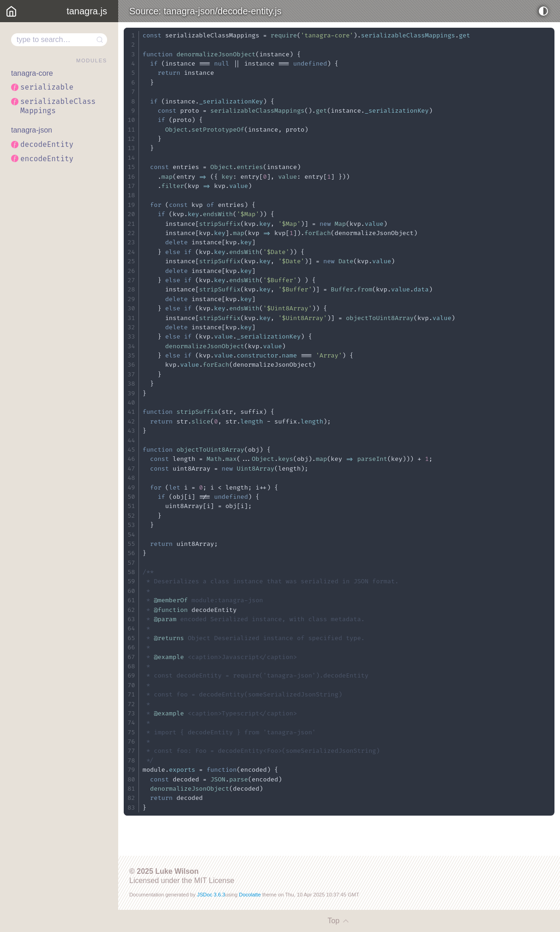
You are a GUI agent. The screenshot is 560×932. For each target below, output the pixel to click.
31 (131, 318)
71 (131, 694)
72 (131, 704)
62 (131, 610)
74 (131, 723)
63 (131, 619)
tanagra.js (87, 11)
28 (131, 289)
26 (131, 271)
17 (131, 186)
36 (131, 365)
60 (131, 591)
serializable (47, 87)
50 (131, 497)
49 (131, 487)
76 (131, 741)
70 (131, 685)
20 (131, 214)
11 (131, 130)
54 (131, 535)
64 (131, 628)
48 (131, 478)
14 (131, 158)
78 (131, 760)
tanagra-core (32, 73)
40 (131, 402)
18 (131, 195)
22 (131, 233)
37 (131, 374)
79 (131, 770)
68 (131, 666)
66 (131, 647)
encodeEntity (47, 159)
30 (131, 308)
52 (131, 516)
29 (131, 299)
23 (131, 242)
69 (131, 675)
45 (131, 450)
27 (131, 280)
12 (131, 139)
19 (131, 205)
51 (131, 506)
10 (131, 120)
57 (131, 563)
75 (131, 732)
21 (131, 224)
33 (131, 336)
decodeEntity (47, 144)
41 (131, 412)
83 (131, 808)
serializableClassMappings (58, 106)
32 (131, 327)
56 (131, 553)
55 (131, 544)
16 (131, 177)
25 (131, 261)
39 (131, 393)
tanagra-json (32, 130)
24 (131, 252)
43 (131, 431)
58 (131, 572)
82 (131, 798)
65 (131, 638)
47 (131, 469)
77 (131, 751)
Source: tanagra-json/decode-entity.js (205, 11)
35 (131, 355)
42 (131, 421)
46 (131, 459)
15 (131, 167)
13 (131, 148)
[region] (59, 477)
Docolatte (250, 895)
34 (131, 346)
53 (131, 525)
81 (131, 789)
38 (131, 384)
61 (131, 600)
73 (131, 713)
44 (131, 440)
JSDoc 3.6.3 (211, 895)
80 (131, 779)
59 (131, 581)
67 (131, 657)
